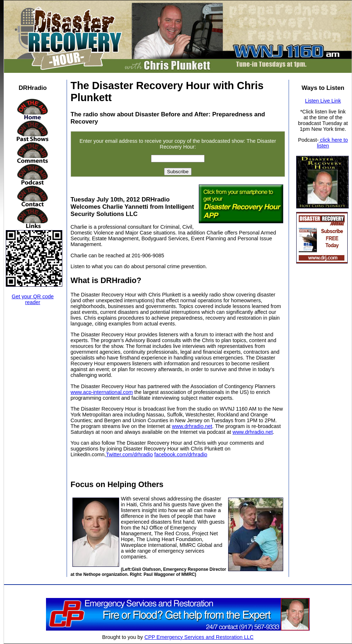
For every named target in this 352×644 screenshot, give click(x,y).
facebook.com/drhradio (181, 454)
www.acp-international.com (102, 392)
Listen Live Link (323, 101)
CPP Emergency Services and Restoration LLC (199, 637)
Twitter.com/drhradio (129, 454)
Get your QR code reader (33, 299)
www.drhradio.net (192, 426)
